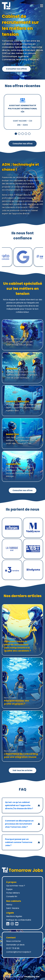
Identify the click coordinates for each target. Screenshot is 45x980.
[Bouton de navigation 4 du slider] (29, 134)
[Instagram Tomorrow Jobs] (12, 924)
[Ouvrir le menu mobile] (42, 6)
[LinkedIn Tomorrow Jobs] (8, 924)
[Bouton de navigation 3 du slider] (26, 134)
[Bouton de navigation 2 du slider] (23, 134)
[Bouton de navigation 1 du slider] (19, 134)
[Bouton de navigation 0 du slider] (16, 134)
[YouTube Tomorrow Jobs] (17, 924)
